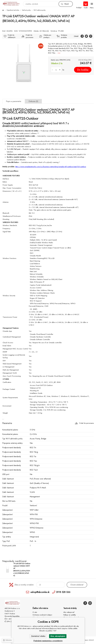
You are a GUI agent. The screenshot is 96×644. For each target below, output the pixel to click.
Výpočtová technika (13, 10)
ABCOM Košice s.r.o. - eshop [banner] (12, 3)
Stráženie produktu (64, 36)
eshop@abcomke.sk (40, 592)
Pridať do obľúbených (12, 36)
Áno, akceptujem (58, 636)
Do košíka (83, 70)
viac (59, 53)
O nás (35, 612)
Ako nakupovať (69, 612)
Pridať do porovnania (29, 36)
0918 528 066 (63, 592)
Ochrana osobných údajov (42, 615)
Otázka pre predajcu (47, 36)
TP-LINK (61, 31)
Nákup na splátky (70, 615)
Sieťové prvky (26, 10)
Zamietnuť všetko (38, 636)
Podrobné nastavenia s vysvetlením (48, 641)
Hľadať (66, 4)
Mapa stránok (89, 640)
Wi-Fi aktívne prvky (40, 10)
